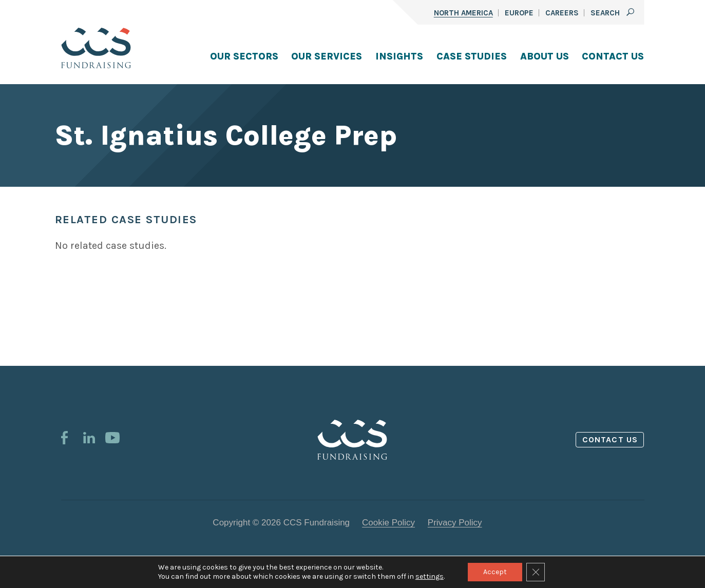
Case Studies (472, 56)
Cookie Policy (388, 523)
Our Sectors (244, 56)
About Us (545, 56)
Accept (495, 572)
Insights (399, 56)
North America (463, 13)
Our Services (327, 56)
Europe (519, 13)
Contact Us (613, 56)
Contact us (610, 439)
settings (430, 576)
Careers (562, 13)
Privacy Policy (455, 523)
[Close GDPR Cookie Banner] (536, 572)
